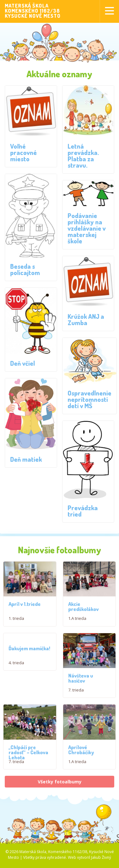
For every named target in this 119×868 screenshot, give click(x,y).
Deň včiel (23, 363)
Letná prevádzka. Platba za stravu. (83, 156)
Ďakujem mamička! (29, 652)
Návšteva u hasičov (81, 685)
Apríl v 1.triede (25, 608)
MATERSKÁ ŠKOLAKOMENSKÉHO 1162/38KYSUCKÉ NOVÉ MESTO (33, 11)
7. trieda (76, 697)
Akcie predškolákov (83, 610)
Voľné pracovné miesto (23, 152)
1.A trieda (77, 622)
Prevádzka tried (83, 511)
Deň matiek (26, 459)
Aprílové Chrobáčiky (81, 776)
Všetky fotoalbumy (60, 808)
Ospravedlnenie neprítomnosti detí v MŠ (89, 399)
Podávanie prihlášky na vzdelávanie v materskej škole (87, 228)
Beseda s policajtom (25, 269)
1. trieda (16, 622)
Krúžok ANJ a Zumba (86, 319)
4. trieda (16, 666)
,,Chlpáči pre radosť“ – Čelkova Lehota (28, 763)
